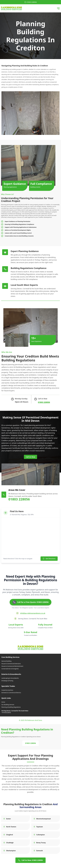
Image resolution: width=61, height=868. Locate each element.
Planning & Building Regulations (11, 707)
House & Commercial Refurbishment (12, 666)
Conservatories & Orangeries (10, 669)
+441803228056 (6, 713)
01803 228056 (30, 2)
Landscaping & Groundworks (10, 678)
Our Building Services (8, 705)
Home (3, 702)
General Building (6, 661)
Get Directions (49, 559)
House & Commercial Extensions (11, 664)
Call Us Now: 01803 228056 (31, 860)
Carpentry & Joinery (7, 690)
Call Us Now (31, 457)
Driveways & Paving (7, 681)
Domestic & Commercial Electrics (11, 693)
